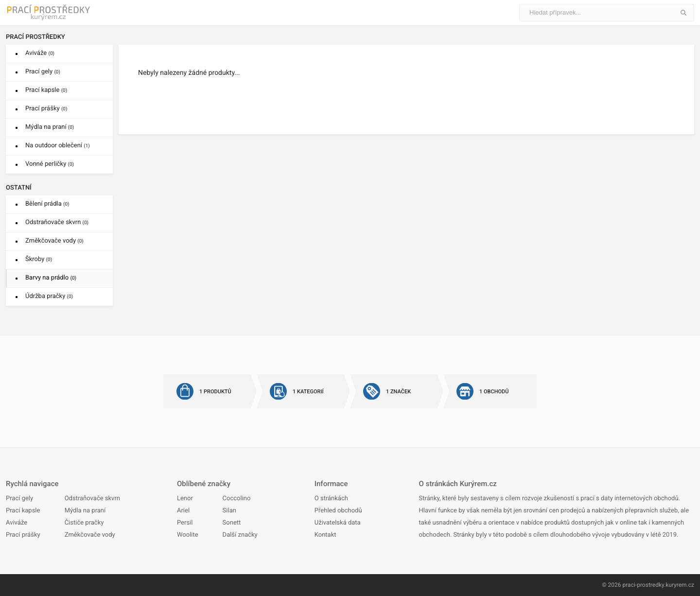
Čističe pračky (84, 523)
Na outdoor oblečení (58, 146)
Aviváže (40, 53)
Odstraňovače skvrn (57, 222)
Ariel (183, 511)
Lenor (185, 499)
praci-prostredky (643, 585)
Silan (229, 511)
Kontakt (325, 535)
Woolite (188, 535)
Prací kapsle (46, 90)
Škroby (39, 259)
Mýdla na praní (50, 127)
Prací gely (43, 72)
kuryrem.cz (680, 585)
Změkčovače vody (54, 241)
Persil (185, 523)
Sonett (232, 523)
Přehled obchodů (338, 511)
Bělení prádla (47, 204)
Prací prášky (46, 109)
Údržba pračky (49, 296)
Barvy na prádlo (51, 278)
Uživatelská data (338, 523)
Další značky (240, 535)
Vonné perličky (50, 164)
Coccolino (237, 499)
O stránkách (331, 499)
